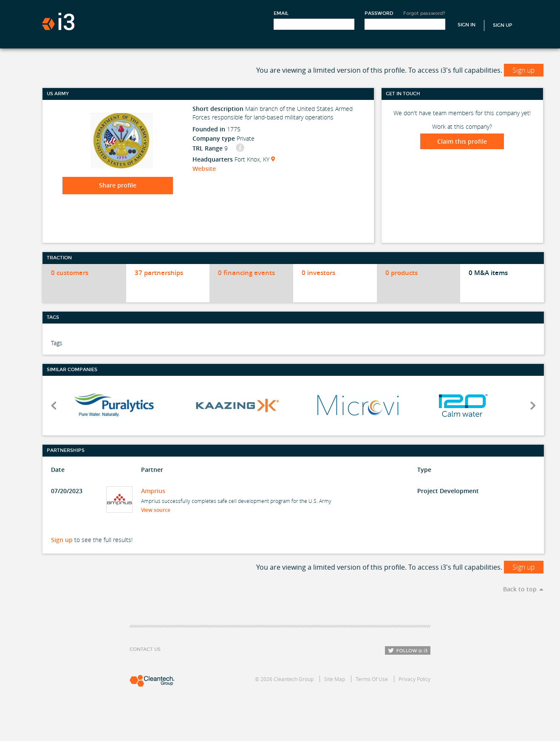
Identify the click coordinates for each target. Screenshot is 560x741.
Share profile (118, 185)
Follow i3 (408, 650)
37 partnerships (159, 273)
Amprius (153, 491)
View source (158, 510)
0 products (402, 273)
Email (281, 13)
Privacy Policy (414, 679)
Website (204, 169)
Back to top (520, 589)
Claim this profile (462, 141)
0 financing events (246, 273)
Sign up (524, 70)
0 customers (70, 273)
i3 (58, 21)
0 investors (318, 273)
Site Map (335, 679)
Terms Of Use (372, 679)
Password (379, 13)
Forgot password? (424, 13)
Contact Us (145, 649)
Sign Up (503, 25)
